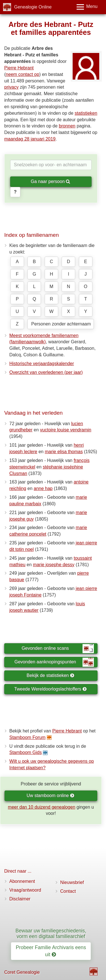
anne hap (43, 488)
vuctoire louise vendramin (66, 430)
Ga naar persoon (51, 181)
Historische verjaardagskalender (42, 364)
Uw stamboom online (50, 795)
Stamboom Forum (27, 737)
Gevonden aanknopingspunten (54, 662)
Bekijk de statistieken (50, 675)
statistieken (86, 113)
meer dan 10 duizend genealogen (42, 807)
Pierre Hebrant (19, 68)
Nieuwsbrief (72, 882)
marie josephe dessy (54, 565)
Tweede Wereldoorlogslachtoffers (50, 689)
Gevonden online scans (58, 649)
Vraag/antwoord (25, 890)
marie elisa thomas (64, 452)
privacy (11, 87)
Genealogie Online (33, 7)
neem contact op (22, 74)
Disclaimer (20, 899)
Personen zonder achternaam (61, 324)
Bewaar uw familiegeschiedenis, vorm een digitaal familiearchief (51, 933)
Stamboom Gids (26, 752)
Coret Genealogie (22, 972)
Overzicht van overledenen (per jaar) (46, 372)
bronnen (67, 126)
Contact (68, 891)
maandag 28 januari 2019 (30, 139)
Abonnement (22, 881)
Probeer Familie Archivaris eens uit (51, 951)
